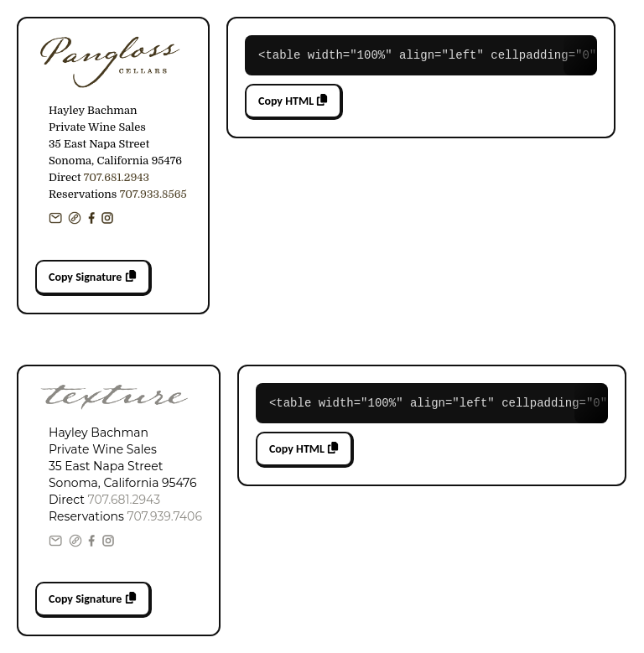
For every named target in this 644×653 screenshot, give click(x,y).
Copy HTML (293, 101)
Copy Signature (93, 277)
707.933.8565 (153, 194)
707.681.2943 (117, 177)
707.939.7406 (164, 516)
